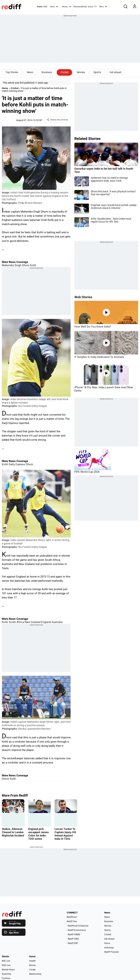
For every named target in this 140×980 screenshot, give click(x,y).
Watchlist (6, 974)
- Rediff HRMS (73, 935)
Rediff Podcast (111, 952)
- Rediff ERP (72, 943)
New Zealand (32, 622)
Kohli (33, 265)
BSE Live (6, 961)
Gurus (91, 7)
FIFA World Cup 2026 (87, 472)
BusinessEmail (80, 7)
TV (95, 7)
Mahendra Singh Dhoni (15, 265)
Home (40, 7)
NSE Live (6, 965)
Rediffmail (72, 917)
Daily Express (17, 464)
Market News (8, 970)
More (103, 6)
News (54, 6)
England (46, 622)
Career (32, 970)
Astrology (109, 948)
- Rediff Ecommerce (76, 930)
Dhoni (29, 464)
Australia (57, 622)
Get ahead (115, 72)
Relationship (35, 974)
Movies (81, 72)
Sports (97, 72)
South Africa (16, 622)
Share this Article (57, 120)
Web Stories (83, 297)
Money (67, 6)
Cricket (64, 72)
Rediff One (72, 921)
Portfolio (6, 978)
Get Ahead (109, 939)
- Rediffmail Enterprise (77, 926)
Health (32, 961)
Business (47, 72)
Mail (45, 7)
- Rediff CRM (73, 939)
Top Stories (12, 72)
